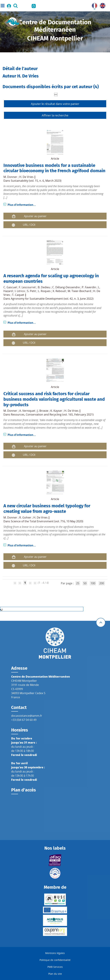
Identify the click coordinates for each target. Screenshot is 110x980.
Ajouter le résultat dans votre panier (55, 104)
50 (85, 583)
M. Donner (10, 177)
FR (93, 5)
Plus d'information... (22, 205)
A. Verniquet (27, 411)
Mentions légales (55, 953)
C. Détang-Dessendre (66, 287)
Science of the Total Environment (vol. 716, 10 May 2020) (47, 521)
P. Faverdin (89, 287)
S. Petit (31, 291)
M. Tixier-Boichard (79, 291)
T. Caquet (18, 295)
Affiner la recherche (55, 115)
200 (102, 583)
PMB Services (55, 967)
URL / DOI (29, 225)
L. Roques (44, 291)
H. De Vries (26, 177)
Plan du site (55, 974)
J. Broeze (43, 411)
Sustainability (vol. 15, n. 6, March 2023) (36, 181)
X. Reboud (59, 291)
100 (93, 583)
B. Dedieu (44, 287)
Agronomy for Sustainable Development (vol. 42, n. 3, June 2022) (52, 299)
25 (78, 583)
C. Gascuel (10, 287)
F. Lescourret (27, 287)
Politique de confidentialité (55, 960)
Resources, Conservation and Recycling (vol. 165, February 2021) (52, 414)
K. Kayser (56, 411)
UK (102, 5)
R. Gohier (25, 517)
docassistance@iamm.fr (27, 716)
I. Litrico (20, 291)
